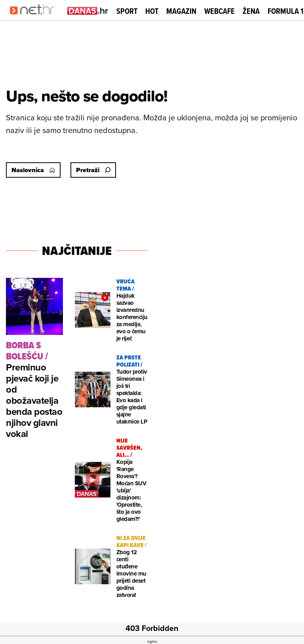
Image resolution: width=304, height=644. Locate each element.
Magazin (181, 11)
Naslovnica (33, 170)
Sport (127, 11)
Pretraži (93, 170)
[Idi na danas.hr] (88, 10)
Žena (251, 11)
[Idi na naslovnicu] (35, 18)
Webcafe (219, 11)
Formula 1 (286, 11)
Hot (152, 11)
